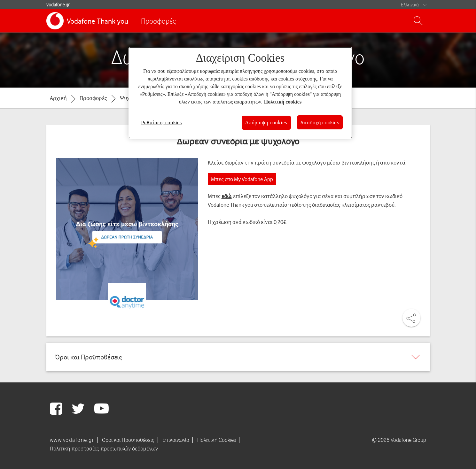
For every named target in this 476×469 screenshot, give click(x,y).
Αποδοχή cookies (320, 122)
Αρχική (58, 98)
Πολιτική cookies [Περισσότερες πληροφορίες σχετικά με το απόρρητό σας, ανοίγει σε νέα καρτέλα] (283, 102)
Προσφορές (158, 21)
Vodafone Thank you (98, 21)
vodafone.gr (58, 5)
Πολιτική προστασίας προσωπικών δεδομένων (104, 449)
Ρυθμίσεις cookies (162, 122)
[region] (240, 93)
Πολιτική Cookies (217, 440)
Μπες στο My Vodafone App (242, 179)
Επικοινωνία (176, 440)
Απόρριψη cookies (266, 123)
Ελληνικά (410, 5)
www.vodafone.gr (72, 440)
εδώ (226, 196)
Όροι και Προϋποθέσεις (128, 440)
